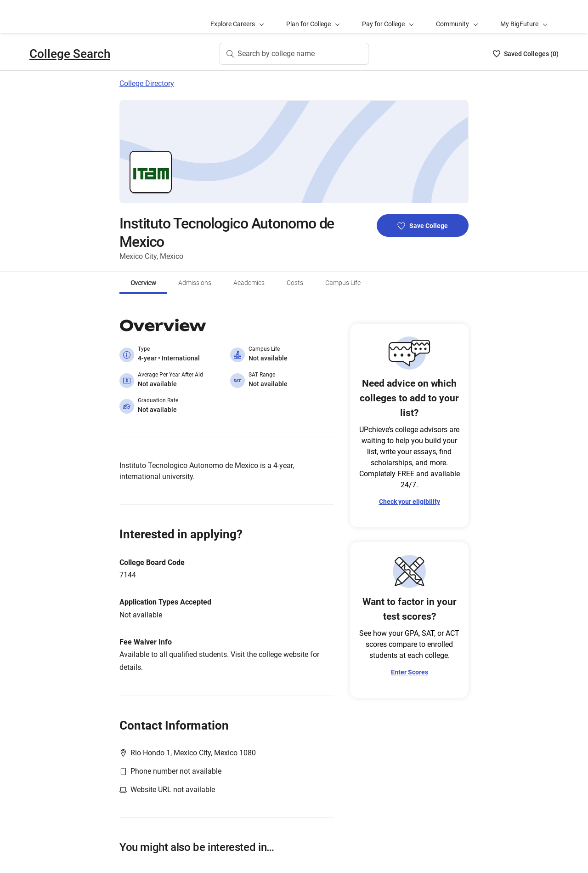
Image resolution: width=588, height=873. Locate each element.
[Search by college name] (294, 54)
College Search (70, 54)
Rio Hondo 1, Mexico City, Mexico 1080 (193, 753)
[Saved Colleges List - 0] (526, 54)
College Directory (147, 83)
